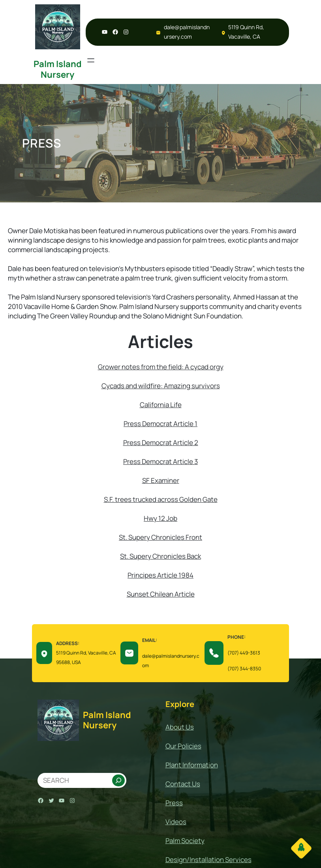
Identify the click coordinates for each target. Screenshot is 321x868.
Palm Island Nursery (58, 69)
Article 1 (185, 424)
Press (133, 424)
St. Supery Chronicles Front (160, 537)
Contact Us (183, 784)
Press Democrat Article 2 (161, 442)
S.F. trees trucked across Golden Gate (161, 499)
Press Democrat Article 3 (160, 461)
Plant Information (192, 765)
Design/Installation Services (208, 860)
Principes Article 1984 (160, 575)
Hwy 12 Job (160, 518)
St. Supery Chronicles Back (160, 556)
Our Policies (183, 746)
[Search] (118, 780)
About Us (180, 727)
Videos (176, 822)
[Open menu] (91, 60)
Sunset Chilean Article (161, 594)
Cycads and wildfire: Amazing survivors (161, 386)
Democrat (158, 424)
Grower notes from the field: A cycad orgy (161, 367)
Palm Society (185, 841)
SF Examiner (161, 480)
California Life (161, 405)
